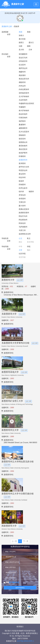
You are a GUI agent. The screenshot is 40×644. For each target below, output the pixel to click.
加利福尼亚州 (24, 93)
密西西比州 (23, 142)
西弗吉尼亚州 (24, 209)
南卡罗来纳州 (24, 111)
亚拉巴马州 (23, 58)
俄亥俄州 (22, 75)
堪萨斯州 (22, 121)
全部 (9, 34)
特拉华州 (22, 177)
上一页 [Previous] (14, 541)
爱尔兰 (31, 43)
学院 (29, 247)
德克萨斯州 (23, 153)
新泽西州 (22, 163)
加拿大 (21, 35)
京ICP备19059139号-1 (25, 641)
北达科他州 (23, 100)
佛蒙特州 (22, 72)
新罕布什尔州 (24, 167)
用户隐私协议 (14, 582)
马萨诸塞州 (23, 227)
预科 (29, 250)
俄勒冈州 (22, 82)
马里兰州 (22, 230)
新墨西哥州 (23, 160)
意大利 (21, 50)
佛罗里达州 (23, 68)
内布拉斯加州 (24, 89)
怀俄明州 (22, 156)
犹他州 (21, 181)
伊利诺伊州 (23, 61)
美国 (20, 32)
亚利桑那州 (23, 54)
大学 (20, 250)
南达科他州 (23, 114)
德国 (29, 46)
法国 (20, 46)
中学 (20, 247)
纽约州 (21, 192)
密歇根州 (22, 135)
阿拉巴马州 (23, 216)
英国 (29, 32)
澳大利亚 (22, 39)
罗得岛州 (22, 195)
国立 (20, 242)
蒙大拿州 (22, 206)
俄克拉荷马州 (24, 79)
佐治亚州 (22, 65)
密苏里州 (22, 139)
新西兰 (21, 43)
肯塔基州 (22, 199)
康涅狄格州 (23, 146)
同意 (11, 582)
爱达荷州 (22, 174)
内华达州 (22, 86)
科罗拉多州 (23, 188)
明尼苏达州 (23, 170)
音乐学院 (30, 242)
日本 (30, 50)
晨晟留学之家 (7, 26)
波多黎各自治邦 (25, 234)
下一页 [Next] (26, 541)
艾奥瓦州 (22, 202)
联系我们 (20, 627)
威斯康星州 (23, 128)
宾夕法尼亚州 (24, 132)
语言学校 (22, 257)
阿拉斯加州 (23, 220)
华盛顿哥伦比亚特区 (26, 103)
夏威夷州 (22, 125)
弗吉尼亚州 (23, 149)
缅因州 (31, 192)
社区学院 (22, 254)
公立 (20, 238)
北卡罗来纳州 (24, 96)
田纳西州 (22, 185)
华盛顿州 (22, 107)
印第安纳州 (23, 118)
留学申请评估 (20, 588)
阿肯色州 (22, 223)
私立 (29, 238)
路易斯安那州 (24, 213)
